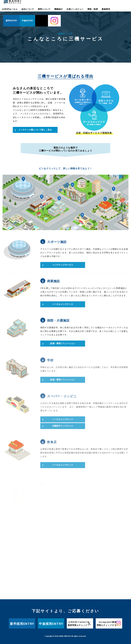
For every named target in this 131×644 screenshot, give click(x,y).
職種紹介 (59, 9)
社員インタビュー (75, 9)
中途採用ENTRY (51, 624)
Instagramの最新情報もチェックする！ (108, 624)
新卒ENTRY (11, 21)
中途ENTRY (27, 21)
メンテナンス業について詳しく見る (35, 130)
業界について (44, 9)
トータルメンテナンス (63, 306)
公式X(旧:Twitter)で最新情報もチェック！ (79, 624)
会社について (28, 9)
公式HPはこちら (10, 9)
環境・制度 (93, 9)
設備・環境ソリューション (63, 345)
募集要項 (106, 9)
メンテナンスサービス (63, 266)
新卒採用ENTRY (22, 624)
